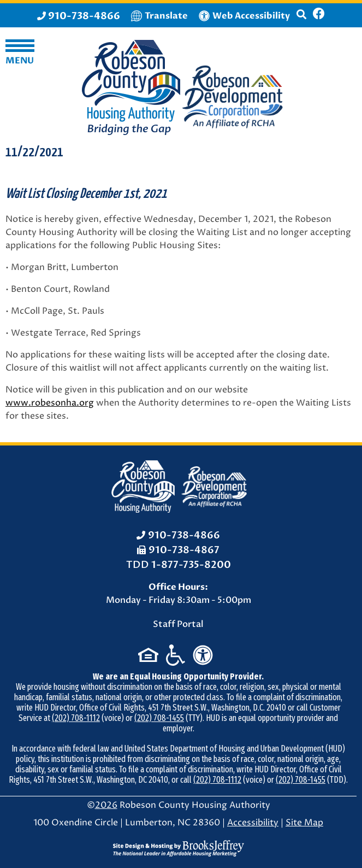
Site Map (304, 823)
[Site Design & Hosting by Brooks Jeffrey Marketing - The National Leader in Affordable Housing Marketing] (179, 848)
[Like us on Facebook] (319, 15)
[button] (301, 19)
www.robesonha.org (50, 403)
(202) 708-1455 (159, 718)
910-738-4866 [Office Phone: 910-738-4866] (184, 535)
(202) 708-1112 (76, 718)
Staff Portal (178, 624)
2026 (106, 805)
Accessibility (253, 823)
